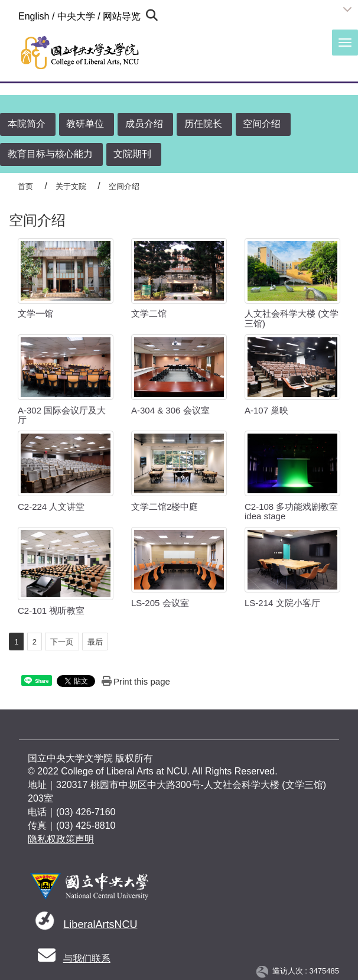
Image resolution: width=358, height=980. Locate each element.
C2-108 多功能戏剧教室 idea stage (291, 512)
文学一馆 (35, 313)
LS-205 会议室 (160, 603)
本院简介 (27, 124)
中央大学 (76, 16)
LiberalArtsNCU (100, 924)
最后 (95, 642)
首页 (25, 186)
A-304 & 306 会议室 (170, 410)
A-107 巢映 (266, 410)
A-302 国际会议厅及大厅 (62, 415)
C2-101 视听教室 (51, 611)
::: (13, 16)
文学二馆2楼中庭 (165, 507)
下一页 (62, 642)
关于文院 (71, 186)
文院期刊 (132, 154)
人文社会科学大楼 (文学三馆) (292, 318)
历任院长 (203, 124)
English (34, 16)
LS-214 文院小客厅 (282, 603)
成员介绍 (144, 124)
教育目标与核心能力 (50, 154)
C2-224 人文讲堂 (51, 507)
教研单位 (85, 124)
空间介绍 (262, 124)
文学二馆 (149, 313)
